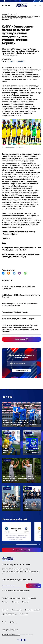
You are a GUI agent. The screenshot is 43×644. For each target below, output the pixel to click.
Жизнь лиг (24, 614)
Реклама (5, 602)
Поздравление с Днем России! (15, 312)
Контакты (26, 602)
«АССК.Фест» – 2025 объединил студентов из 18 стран (21, 296)
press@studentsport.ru (10, 630)
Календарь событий (33, 610)
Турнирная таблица (9, 614)
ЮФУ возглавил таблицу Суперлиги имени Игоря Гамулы (32, 505)
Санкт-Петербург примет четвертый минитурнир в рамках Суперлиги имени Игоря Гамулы (32, 449)
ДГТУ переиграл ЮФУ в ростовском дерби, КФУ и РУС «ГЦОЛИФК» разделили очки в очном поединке (11, 505)
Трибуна (13, 622)
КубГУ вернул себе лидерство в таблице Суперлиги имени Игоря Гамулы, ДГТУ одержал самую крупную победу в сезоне (20, 423)
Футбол (21, 61)
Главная (5, 14)
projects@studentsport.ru (11, 634)
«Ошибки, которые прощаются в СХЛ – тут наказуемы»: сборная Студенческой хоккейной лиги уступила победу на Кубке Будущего (20, 328)
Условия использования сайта (13, 598)
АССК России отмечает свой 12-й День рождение (18, 287)
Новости (12, 14)
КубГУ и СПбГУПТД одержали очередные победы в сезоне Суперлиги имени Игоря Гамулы (10, 449)
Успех (4, 622)
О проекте (32, 598)
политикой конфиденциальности (20, 590)
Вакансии (15, 602)
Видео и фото (17, 610)
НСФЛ (11, 61)
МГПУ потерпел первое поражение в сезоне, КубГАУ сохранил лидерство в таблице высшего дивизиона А (21, 478)
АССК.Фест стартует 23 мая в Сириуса (18, 319)
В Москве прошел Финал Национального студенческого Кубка (19, 305)
